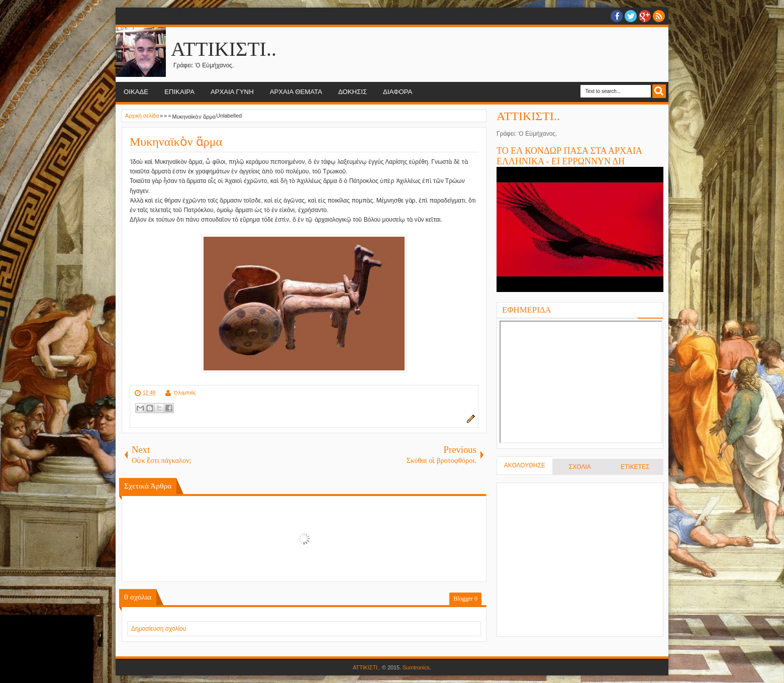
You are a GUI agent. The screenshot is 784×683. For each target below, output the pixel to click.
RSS (659, 16)
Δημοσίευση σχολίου (159, 629)
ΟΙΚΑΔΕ (136, 92)
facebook (617, 16)
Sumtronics (416, 667)
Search (659, 91)
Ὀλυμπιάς (185, 393)
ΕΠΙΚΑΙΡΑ (179, 92)
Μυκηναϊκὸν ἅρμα (176, 142)
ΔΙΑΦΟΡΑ (398, 92)
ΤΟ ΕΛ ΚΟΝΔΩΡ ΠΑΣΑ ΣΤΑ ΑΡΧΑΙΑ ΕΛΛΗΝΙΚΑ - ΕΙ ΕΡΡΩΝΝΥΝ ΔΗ (569, 156)
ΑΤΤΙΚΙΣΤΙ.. (224, 49)
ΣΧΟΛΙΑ (580, 467)
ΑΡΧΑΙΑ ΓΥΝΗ (232, 92)
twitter (631, 16)
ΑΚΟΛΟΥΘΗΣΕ (525, 465)
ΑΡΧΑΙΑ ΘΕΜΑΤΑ (296, 92)
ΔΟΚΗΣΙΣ (353, 92)
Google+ (645, 16)
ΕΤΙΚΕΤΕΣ (635, 467)
